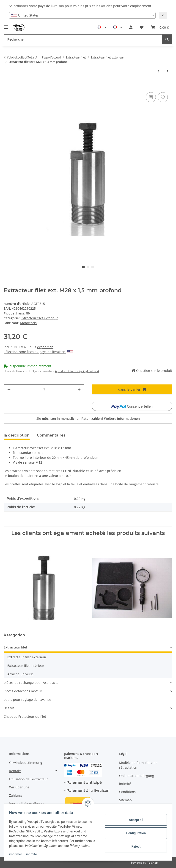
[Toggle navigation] (6, 25)
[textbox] (82, 15)
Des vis (9, 708)
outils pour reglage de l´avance (27, 700)
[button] (131, 27)
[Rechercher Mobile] (83, 39)
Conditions (127, 792)
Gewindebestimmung (26, 763)
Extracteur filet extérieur (39, 318)
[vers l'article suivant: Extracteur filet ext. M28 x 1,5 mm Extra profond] (168, 71)
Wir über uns (19, 787)
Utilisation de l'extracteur (29, 779)
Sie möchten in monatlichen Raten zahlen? (88, 419)
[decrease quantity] (9, 389)
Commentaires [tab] (51, 435)
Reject (134, 844)
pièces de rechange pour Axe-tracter (32, 683)
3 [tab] (93, 267)
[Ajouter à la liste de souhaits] (163, 97)
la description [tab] (17, 435)
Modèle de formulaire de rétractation (138, 765)
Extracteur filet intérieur (26, 666)
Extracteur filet (15, 647)
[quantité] (44, 389)
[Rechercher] (167, 39)
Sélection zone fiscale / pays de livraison (38, 352)
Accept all (134, 817)
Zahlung (15, 795)
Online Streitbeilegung (137, 776)
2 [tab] (88, 267)
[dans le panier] (7, 86)
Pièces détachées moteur (23, 691)
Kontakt (15, 771)
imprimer (18, 854)
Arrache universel (21, 674)
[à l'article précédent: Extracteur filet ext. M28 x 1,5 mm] (158, 71)
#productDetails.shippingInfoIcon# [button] (77, 371)
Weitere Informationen (122, 419)
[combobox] (82, 15)
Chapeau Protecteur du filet (25, 716)
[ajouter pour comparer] (151, 97)
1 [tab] (83, 267)
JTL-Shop (152, 863)
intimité (34, 854)
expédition (45, 347)
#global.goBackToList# (22, 57)
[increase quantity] (79, 389)
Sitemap (125, 800)
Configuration (134, 831)
